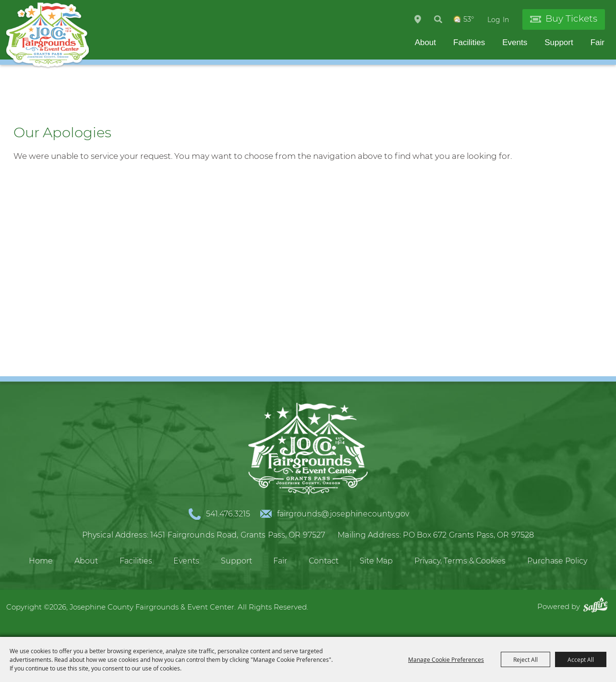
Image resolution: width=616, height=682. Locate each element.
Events (515, 42)
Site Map (376, 561)
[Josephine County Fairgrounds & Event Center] (48, 36)
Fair (598, 42)
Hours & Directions (418, 19)
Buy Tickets (571, 18)
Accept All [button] (581, 659)
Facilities (469, 42)
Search (438, 19)
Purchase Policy (557, 561)
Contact (324, 561)
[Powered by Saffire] (598, 606)
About (425, 42)
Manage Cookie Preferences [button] (446, 659)
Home (41, 561)
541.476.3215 (228, 514)
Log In (498, 20)
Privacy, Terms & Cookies (460, 561)
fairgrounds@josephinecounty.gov (343, 514)
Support (559, 42)
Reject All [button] (525, 659)
